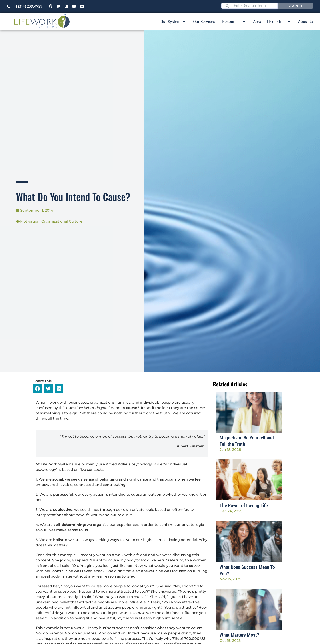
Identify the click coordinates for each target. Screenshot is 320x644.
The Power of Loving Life (244, 506)
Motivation (30, 221)
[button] (38, 389)
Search (295, 6)
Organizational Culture (62, 221)
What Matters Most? (239, 635)
